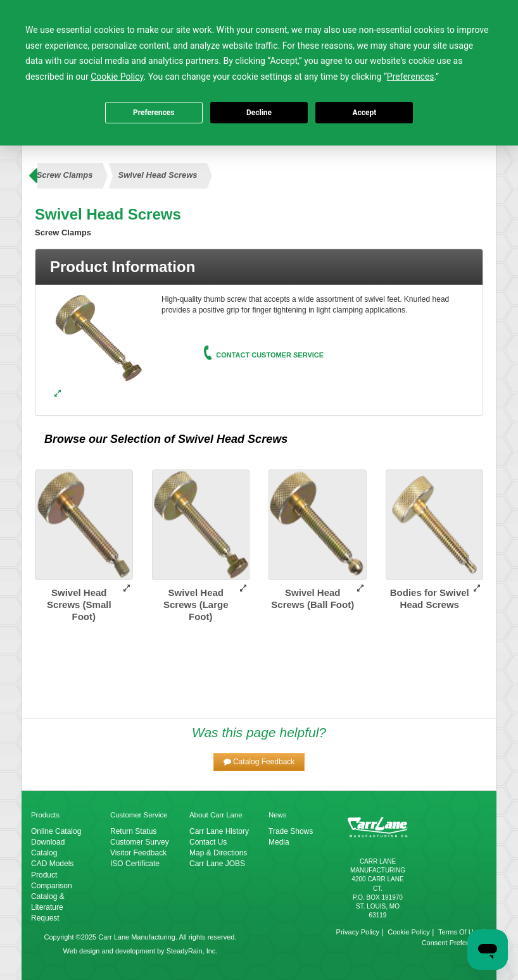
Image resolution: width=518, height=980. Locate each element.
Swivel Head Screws (158, 175)
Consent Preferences (454, 943)
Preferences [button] (411, 77)
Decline (259, 113)
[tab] (259, 267)
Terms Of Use (459, 932)
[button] (259, 762)
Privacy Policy (358, 932)
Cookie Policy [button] (117, 77)
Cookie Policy (409, 932)
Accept (364, 113)
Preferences (154, 113)
